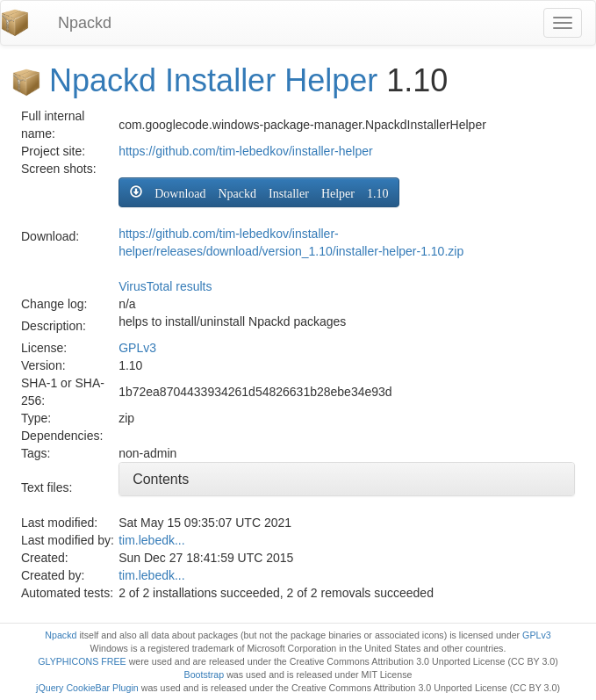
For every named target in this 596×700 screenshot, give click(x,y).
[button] (259, 192)
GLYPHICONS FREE (82, 661)
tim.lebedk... (151, 540)
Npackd (85, 23)
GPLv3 (137, 348)
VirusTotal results (165, 286)
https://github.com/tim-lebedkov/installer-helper (245, 151)
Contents (161, 479)
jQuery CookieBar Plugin (87, 688)
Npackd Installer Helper (213, 80)
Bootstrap (205, 675)
